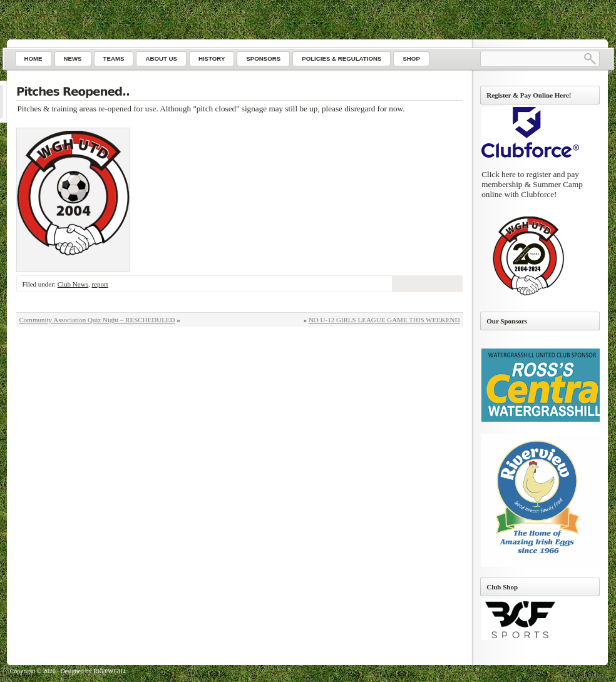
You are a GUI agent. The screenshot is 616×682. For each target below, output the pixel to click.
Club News (73, 284)
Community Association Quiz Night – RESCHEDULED (97, 320)
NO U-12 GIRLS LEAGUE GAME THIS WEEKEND (384, 320)
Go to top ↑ (593, 675)
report (100, 284)
